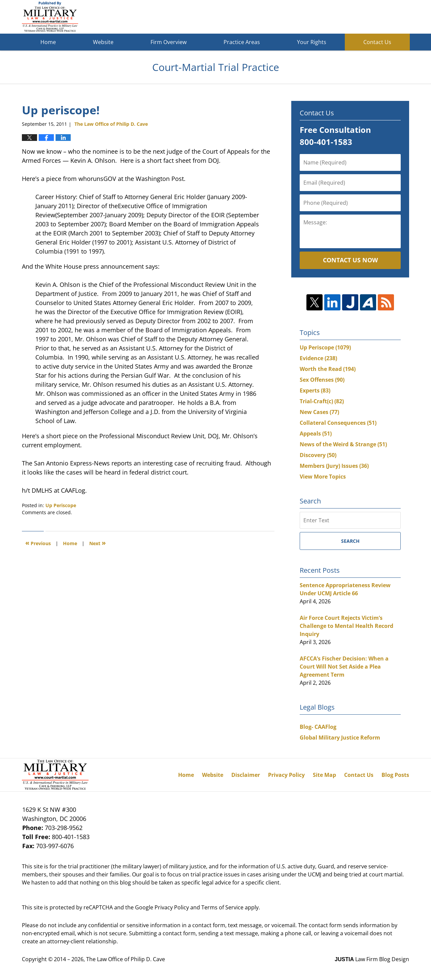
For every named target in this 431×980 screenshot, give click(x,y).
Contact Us (377, 42)
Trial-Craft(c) (322, 401)
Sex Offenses (322, 380)
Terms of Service (222, 907)
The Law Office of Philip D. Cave (126, 959)
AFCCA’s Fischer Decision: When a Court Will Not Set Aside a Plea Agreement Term (344, 667)
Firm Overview (169, 42)
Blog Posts (395, 775)
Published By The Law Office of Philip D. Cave (360, 17)
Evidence (318, 358)
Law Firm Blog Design (372, 959)
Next (97, 543)
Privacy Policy (286, 775)
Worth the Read (328, 369)
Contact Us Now (350, 260)
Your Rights (312, 42)
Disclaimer (246, 775)
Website (103, 42)
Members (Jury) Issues (334, 466)
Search (350, 541)
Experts (315, 390)
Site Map (324, 775)
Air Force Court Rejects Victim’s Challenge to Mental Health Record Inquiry (346, 626)
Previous (38, 543)
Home (48, 42)
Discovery (318, 455)
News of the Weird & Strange (343, 444)
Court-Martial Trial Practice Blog (50, 17)
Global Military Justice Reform (340, 738)
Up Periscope (61, 505)
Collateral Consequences (338, 423)
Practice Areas (242, 42)
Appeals (316, 434)
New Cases (319, 412)
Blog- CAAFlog (318, 727)
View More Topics (323, 477)
